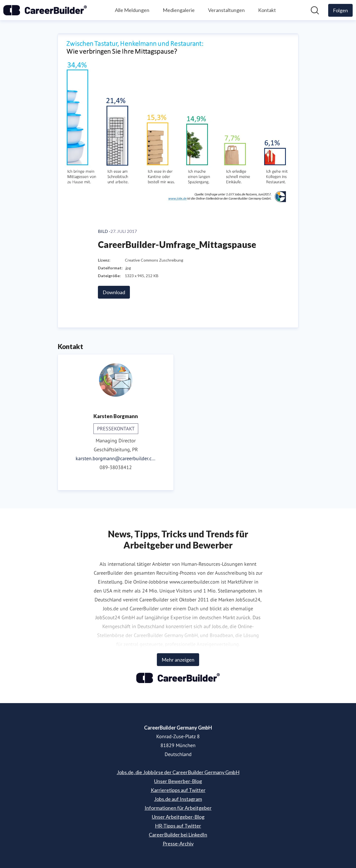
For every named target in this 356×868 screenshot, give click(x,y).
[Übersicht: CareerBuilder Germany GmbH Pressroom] (45, 10)
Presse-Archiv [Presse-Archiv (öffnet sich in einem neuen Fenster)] (178, 843)
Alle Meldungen (132, 10)
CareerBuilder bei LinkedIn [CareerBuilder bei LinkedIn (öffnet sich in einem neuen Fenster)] (178, 835)
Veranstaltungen (226, 10)
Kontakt (267, 10)
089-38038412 (116, 467)
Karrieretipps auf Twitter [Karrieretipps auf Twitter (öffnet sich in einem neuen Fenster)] (178, 790)
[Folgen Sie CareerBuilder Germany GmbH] (340, 10)
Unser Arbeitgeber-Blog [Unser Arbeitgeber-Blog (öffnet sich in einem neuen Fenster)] (178, 817)
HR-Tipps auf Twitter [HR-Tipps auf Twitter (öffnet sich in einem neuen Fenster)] (178, 826)
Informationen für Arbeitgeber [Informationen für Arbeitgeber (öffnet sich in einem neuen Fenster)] (178, 808)
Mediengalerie (179, 10)
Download (114, 292)
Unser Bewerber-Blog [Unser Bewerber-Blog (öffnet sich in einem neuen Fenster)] (178, 781)
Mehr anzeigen (178, 660)
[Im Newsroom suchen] (315, 10)
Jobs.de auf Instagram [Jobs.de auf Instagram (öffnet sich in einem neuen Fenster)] (178, 799)
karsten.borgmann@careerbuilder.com (116, 458)
